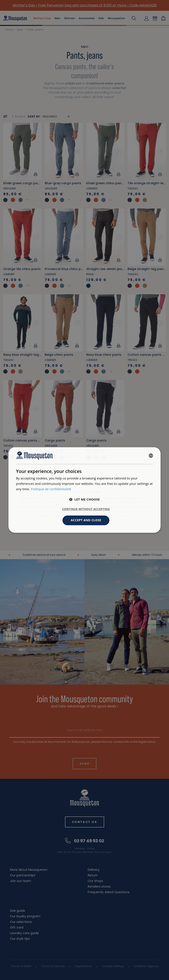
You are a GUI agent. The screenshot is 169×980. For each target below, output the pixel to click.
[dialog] (84, 490)
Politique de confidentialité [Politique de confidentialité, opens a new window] (51, 489)
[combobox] (151, 456)
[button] (84, 499)
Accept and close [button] (86, 520)
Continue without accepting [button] (86, 509)
